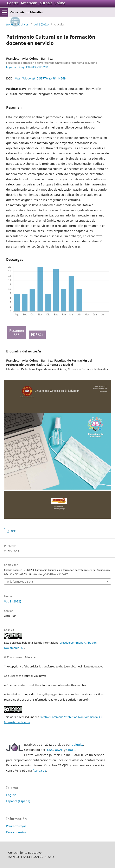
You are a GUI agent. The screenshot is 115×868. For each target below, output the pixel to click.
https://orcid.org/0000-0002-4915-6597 (27, 67)
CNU (50, 750)
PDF (13, 531)
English (11, 795)
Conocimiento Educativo (27, 12)
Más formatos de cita (20, 582)
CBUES (71, 750)
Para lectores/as (16, 826)
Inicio (9, 24)
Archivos (23, 24)
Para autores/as (16, 832)
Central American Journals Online (36, 3)
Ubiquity (77, 745)
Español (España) (18, 801)
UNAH (59, 750)
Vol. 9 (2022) (41, 24)
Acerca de (39, 770)
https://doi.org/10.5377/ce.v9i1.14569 (40, 78)
